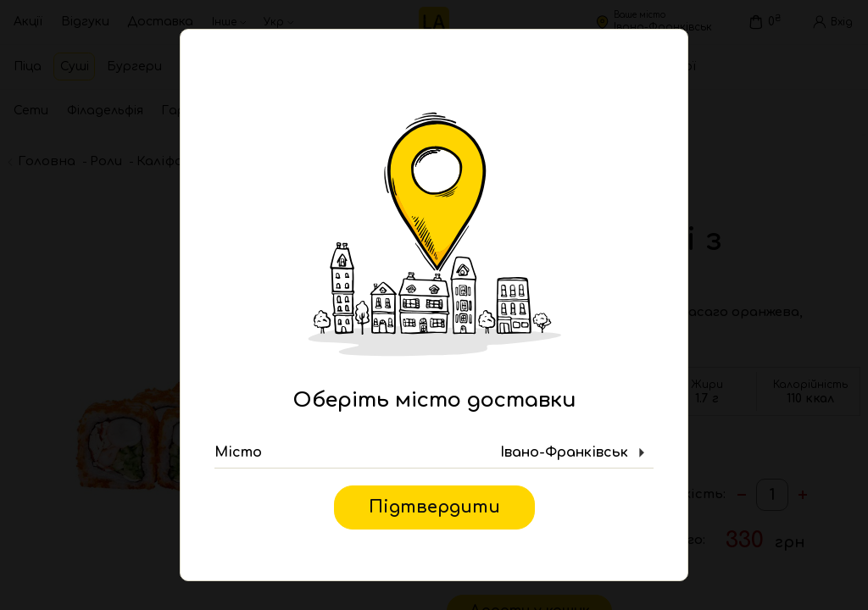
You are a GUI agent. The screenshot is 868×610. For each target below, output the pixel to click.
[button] (434, 453)
